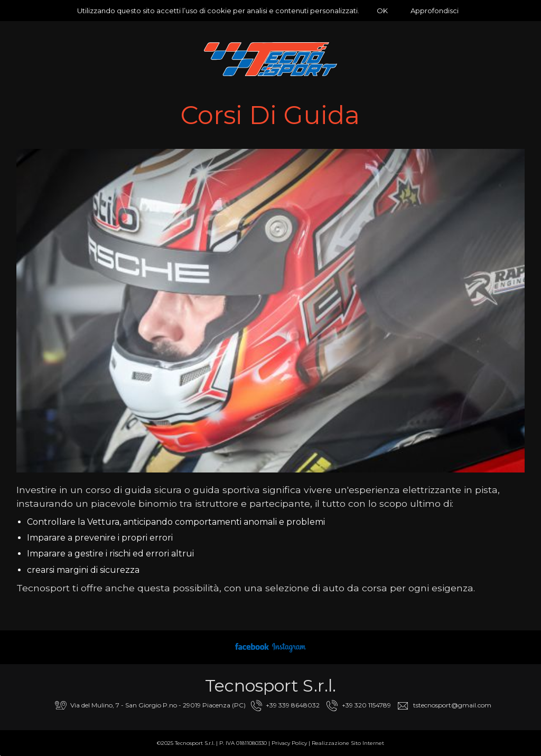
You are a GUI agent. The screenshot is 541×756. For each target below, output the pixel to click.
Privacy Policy (289, 743)
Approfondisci (435, 11)
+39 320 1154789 (366, 705)
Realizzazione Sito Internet (348, 743)
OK (382, 11)
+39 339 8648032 (293, 705)
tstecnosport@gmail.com (452, 705)
